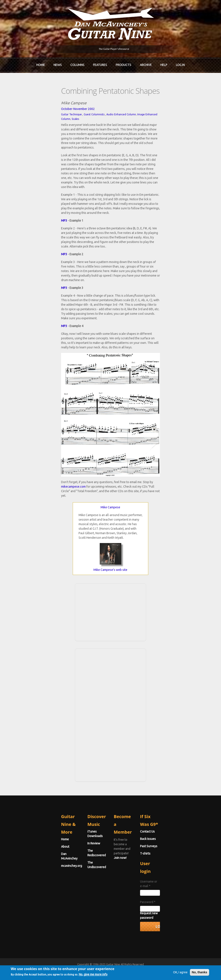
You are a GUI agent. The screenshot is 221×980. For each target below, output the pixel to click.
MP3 (15, 171)
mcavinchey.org (23, 868)
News (58, 63)
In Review (69, 853)
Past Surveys (173, 861)
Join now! (141, 851)
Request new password (180, 915)
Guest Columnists (45, 110)
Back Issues (172, 853)
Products (123, 63)
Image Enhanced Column (103, 110)
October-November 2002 (29, 104)
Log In (180, 63)
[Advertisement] (110, 634)
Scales (123, 110)
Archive (146, 63)
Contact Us (172, 846)
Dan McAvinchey (24, 861)
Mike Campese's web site (111, 592)
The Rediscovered (75, 861)
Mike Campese (111, 529)
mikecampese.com (117, 513)
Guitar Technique (23, 110)
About (16, 853)
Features (100, 63)
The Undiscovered (75, 868)
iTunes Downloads (76, 846)
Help (164, 63)
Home (41, 63)
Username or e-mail (178, 888)
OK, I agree (169, 972)
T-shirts (170, 868)
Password (172, 904)
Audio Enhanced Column (72, 110)
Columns (77, 63)
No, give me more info (104, 975)
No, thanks (188, 972)
